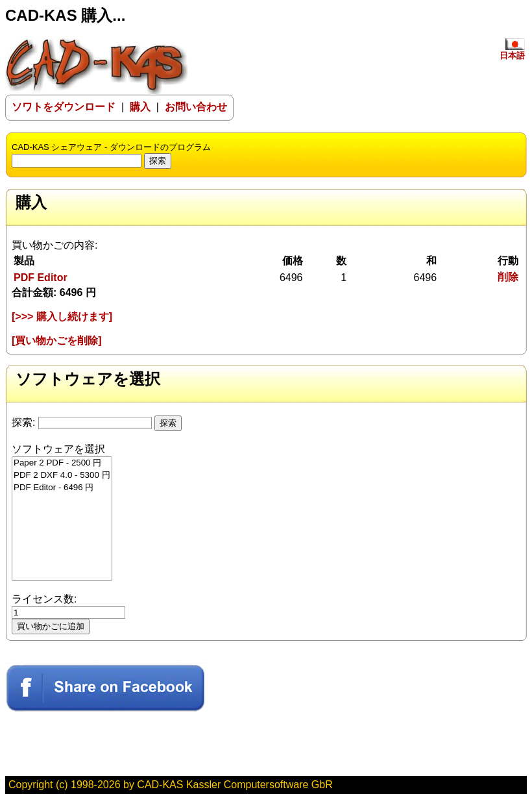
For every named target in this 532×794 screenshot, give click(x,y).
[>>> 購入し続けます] (62, 316)
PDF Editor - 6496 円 (62, 488)
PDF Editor (41, 278)
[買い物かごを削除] (57, 341)
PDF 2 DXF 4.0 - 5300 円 (62, 476)
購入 (140, 107)
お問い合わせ (196, 107)
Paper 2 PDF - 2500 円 (62, 463)
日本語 (512, 51)
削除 (508, 277)
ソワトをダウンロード (64, 107)
